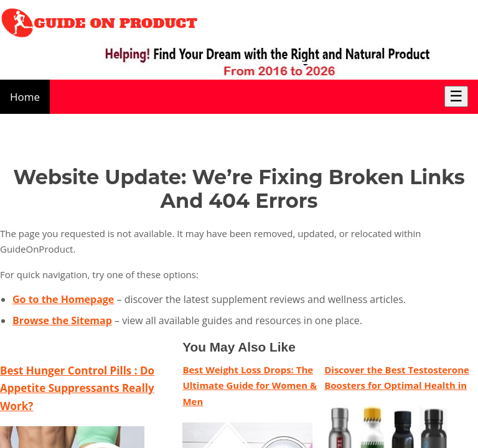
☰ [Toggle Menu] (456, 96)
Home (25, 97)
